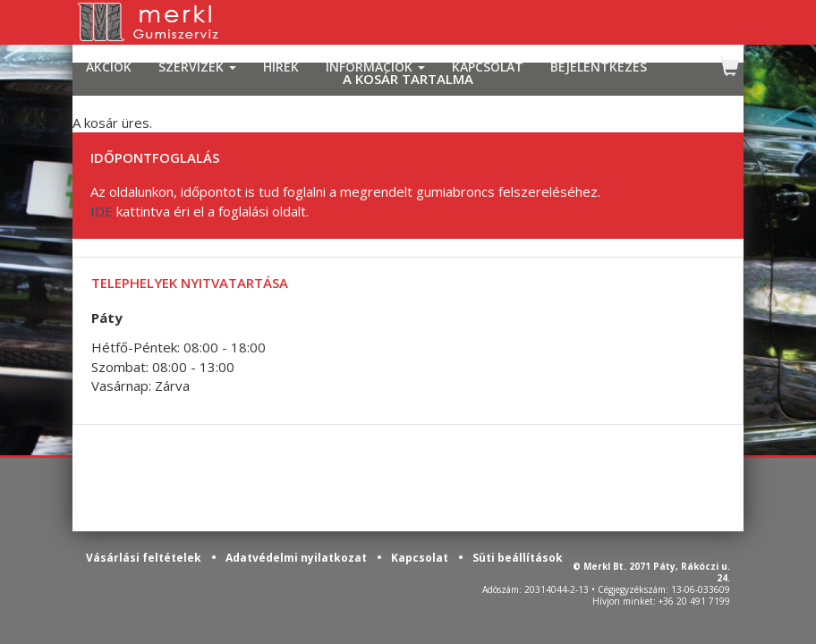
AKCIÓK (109, 67)
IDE (102, 211)
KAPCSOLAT (488, 67)
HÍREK (281, 67)
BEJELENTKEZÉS (599, 67)
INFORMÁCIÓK (375, 67)
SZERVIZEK (197, 67)
